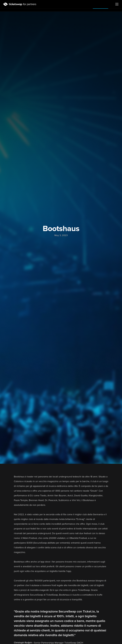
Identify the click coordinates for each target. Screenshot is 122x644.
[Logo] (20, 4)
